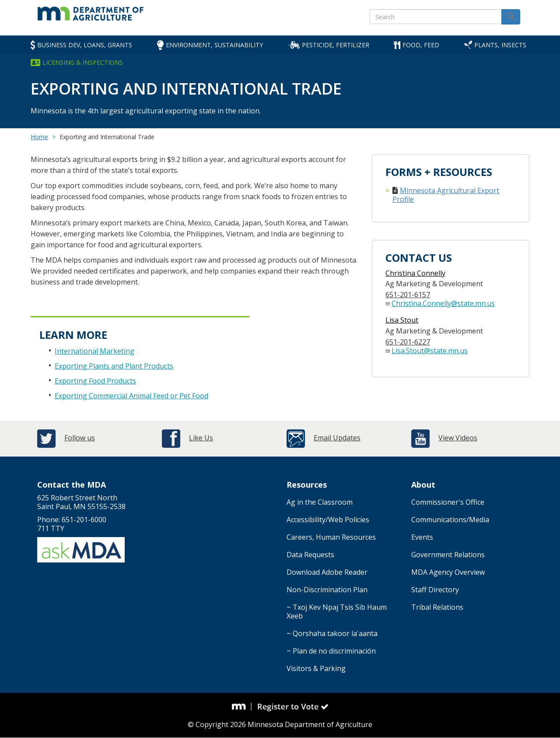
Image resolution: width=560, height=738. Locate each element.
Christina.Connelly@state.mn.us (443, 303)
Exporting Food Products (95, 381)
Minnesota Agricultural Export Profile (446, 195)
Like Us (201, 438)
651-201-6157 (408, 295)
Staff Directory (435, 590)
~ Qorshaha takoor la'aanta (332, 633)
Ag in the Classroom (320, 502)
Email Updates (337, 438)
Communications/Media (450, 520)
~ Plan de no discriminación (331, 651)
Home (39, 137)
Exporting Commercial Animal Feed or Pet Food (131, 396)
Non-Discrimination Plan (327, 590)
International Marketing (94, 351)
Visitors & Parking (316, 668)
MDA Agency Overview (448, 572)
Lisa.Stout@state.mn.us (430, 351)
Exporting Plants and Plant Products (114, 366)
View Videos (458, 438)
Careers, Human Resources (331, 537)
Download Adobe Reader (327, 572)
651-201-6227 (408, 342)
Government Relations (448, 555)
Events (422, 537)
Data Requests (310, 555)
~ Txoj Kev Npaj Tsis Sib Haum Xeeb (337, 611)
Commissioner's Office (448, 502)
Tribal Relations (437, 607)
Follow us (80, 438)
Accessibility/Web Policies (328, 520)
